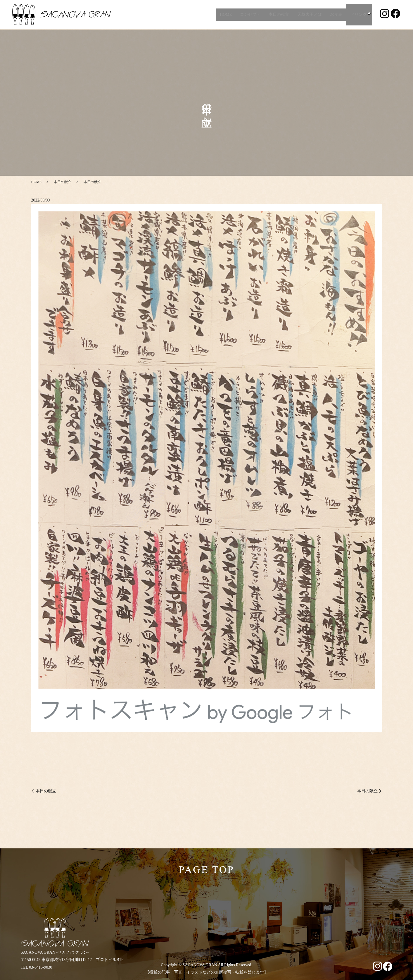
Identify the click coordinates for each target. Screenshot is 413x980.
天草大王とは (309, 14)
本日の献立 (278, 14)
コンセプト (249, 14)
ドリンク (358, 14)
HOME (225, 14)
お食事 (335, 14)
